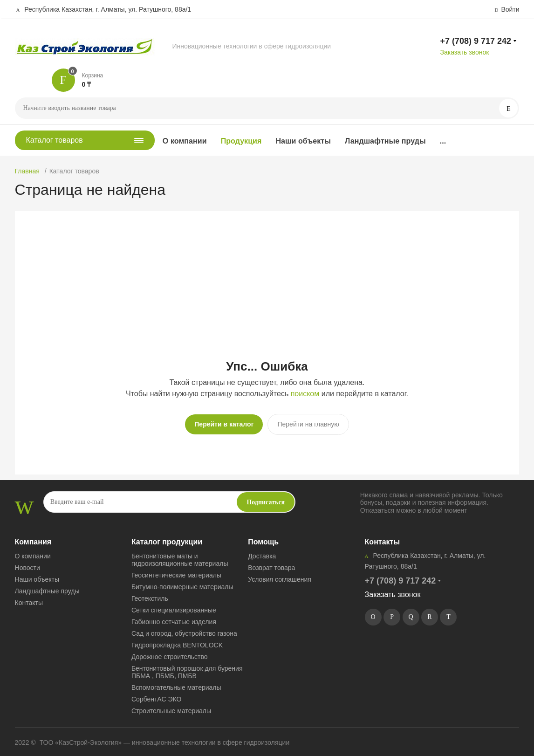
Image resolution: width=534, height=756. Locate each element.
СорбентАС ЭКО (156, 695)
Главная (27, 171)
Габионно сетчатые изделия (174, 618)
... (443, 141)
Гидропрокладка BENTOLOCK (177, 641)
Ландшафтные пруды (385, 141)
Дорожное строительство (170, 653)
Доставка (262, 552)
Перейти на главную (308, 424)
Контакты (29, 599)
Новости (27, 564)
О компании (185, 141)
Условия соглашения (280, 576)
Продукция (241, 141)
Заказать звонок (464, 52)
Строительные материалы (171, 707)
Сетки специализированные (174, 606)
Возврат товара (271, 564)
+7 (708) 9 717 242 (476, 41)
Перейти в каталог (224, 424)
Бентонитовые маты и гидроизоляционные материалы (180, 556)
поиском (305, 394)
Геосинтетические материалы (176, 571)
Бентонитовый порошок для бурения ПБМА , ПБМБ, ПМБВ (187, 668)
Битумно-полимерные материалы (182, 583)
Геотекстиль (150, 595)
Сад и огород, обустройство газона (184, 630)
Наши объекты (303, 141)
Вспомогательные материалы (176, 684)
